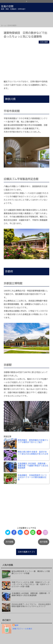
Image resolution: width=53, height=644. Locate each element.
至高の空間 (7, 6)
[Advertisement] (26, 18)
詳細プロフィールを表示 (22, 629)
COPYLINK (45, 532)
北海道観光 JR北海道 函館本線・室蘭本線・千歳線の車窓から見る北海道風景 (31, 594)
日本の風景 (44, 42)
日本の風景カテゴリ (26, 552)
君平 (17, 625)
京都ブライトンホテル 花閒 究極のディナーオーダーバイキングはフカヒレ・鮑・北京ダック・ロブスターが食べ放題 (31, 584)
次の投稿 (9, 542)
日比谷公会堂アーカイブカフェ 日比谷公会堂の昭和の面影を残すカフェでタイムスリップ (31, 605)
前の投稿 (44, 542)
